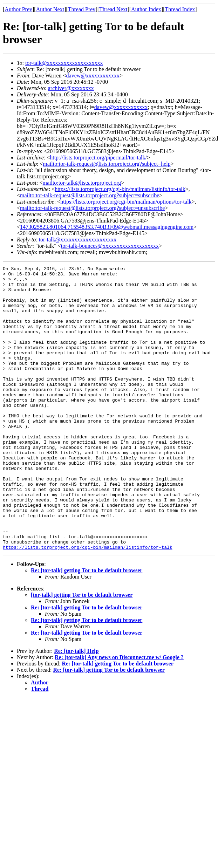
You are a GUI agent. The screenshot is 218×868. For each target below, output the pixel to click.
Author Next (50, 9)
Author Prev (18, 9)
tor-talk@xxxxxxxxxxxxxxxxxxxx (64, 63)
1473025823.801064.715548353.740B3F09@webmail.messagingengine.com (107, 227)
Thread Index (180, 9)
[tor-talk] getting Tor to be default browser (82, 652)
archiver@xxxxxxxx (71, 88)
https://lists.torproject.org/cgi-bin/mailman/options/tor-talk (126, 202)
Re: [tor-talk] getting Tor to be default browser (87, 627)
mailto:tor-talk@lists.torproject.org (82, 183)
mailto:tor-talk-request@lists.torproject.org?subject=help (107, 164)
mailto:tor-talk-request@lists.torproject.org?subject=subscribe (90, 195)
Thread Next (113, 9)
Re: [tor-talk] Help (76, 708)
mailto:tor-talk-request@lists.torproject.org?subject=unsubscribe (92, 208)
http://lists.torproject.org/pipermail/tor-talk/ (98, 158)
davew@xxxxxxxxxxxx (93, 76)
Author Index (146, 9)
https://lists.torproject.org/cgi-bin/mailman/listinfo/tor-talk (120, 189)
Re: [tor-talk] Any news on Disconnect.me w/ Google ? (119, 714)
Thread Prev (82, 9)
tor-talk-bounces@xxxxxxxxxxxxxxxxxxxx (110, 246)
